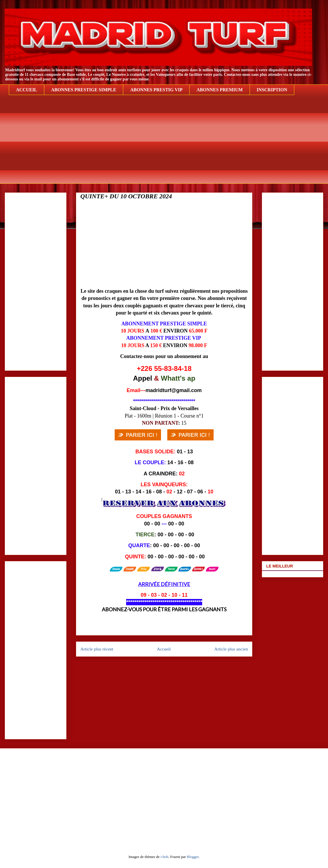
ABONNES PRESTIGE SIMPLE (84, 90)
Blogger (193, 857)
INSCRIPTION (272, 90)
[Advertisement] (168, 144)
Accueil (164, 649)
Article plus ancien (231, 649)
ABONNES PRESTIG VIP (156, 90)
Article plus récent (97, 649)
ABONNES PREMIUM (219, 90)
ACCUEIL (27, 90)
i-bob (164, 857)
